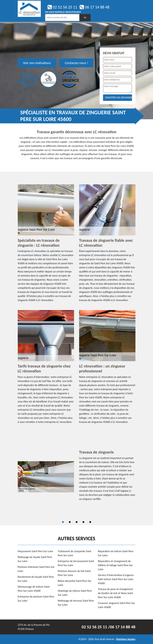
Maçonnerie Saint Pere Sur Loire (35, 551)
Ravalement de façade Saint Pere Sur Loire (36, 579)
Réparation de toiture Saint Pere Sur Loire (116, 553)
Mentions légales (126, 639)
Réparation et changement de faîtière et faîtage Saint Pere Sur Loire (115, 565)
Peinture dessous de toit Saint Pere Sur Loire (74, 573)
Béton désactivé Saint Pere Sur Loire (75, 583)
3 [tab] (77, 522)
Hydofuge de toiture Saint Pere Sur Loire (75, 593)
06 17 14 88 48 (94, 7)
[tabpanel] (77, 477)
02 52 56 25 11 (62, 7)
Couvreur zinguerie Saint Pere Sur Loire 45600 (116, 605)
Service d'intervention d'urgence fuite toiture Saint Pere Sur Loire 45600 (116, 579)
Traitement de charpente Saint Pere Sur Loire (75, 553)
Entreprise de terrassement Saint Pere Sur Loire (76, 563)
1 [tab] (63, 522)
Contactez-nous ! (76, 63)
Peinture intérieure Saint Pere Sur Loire (36, 569)
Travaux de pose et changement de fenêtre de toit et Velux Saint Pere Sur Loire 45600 (115, 593)
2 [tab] (70, 522)
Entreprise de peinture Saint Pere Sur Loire (36, 599)
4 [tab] (83, 522)
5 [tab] (90, 522)
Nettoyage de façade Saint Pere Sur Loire (35, 559)
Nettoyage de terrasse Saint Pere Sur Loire (76, 603)
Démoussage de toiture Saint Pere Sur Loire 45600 (34, 589)
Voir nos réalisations (37, 63)
